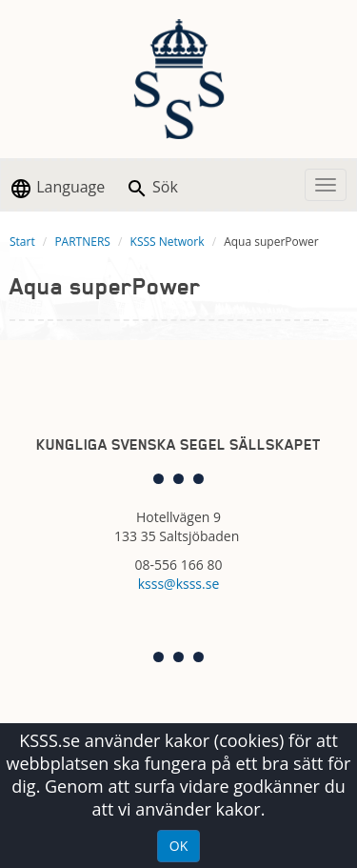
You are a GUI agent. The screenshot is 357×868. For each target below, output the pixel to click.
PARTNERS (82, 242)
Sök (152, 188)
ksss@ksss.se (179, 584)
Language (57, 188)
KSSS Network (168, 242)
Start (22, 242)
